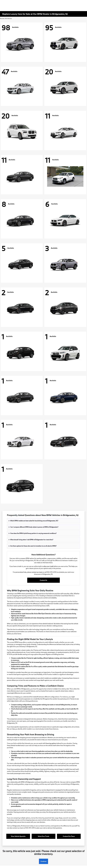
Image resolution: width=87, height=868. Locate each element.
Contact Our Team (69, 836)
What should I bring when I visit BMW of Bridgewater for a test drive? (32, 540)
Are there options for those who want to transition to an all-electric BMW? (33, 546)
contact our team (37, 572)
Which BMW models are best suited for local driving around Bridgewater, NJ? (34, 521)
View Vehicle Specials (18, 836)
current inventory (30, 678)
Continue (43, 861)
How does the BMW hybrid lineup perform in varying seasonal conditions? (33, 533)
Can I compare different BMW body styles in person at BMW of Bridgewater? (34, 527)
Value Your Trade (43, 836)
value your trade (48, 566)
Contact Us (43, 580)
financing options (51, 743)
